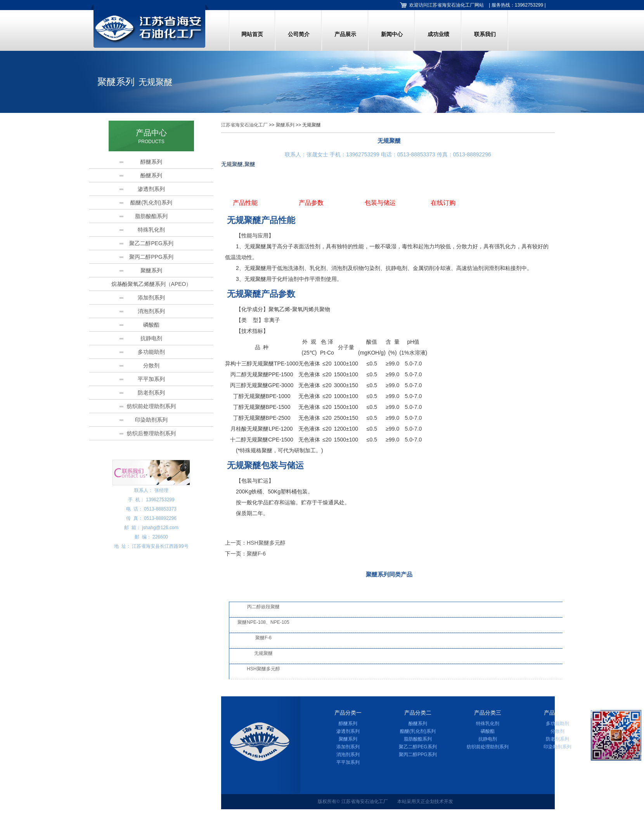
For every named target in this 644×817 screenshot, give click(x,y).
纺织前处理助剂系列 (151, 406)
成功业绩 (438, 34)
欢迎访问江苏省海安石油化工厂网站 (447, 5)
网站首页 (252, 34)
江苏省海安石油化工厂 (244, 125)
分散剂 (151, 365)
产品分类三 (488, 713)
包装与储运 (380, 203)
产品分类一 (348, 713)
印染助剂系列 (151, 420)
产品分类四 (557, 713)
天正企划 (425, 801)
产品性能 (245, 203)
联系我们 (485, 34)
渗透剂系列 (151, 189)
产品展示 (345, 34)
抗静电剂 (151, 338)
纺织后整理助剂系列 (151, 433)
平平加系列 (151, 379)
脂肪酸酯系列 (151, 216)
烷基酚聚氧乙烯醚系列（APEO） (151, 284)
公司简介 (299, 34)
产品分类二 (418, 713)
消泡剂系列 (151, 311)
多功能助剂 (151, 352)
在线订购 (443, 203)
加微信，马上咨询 (616, 768)
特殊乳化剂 (151, 230)
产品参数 (311, 203)
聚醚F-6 (256, 554)
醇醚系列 (151, 162)
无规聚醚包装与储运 (265, 465)
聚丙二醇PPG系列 (151, 257)
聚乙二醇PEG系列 (151, 243)
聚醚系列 (151, 270)
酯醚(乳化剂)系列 (151, 203)
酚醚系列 (151, 175)
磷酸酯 (151, 325)
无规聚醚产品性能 (261, 220)
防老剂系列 (151, 393)
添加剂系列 (151, 298)
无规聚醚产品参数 (261, 294)
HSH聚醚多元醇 (266, 543)
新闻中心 (392, 34)
